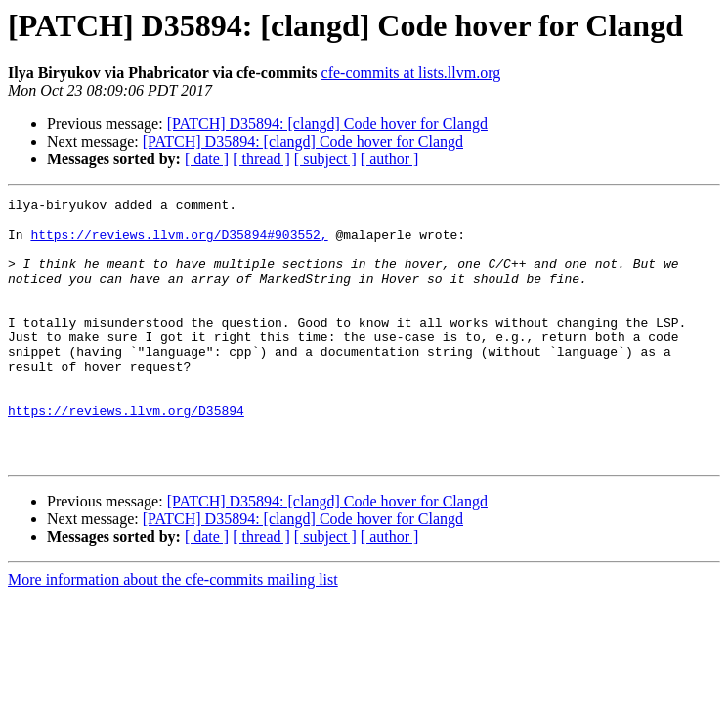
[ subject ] (325, 159)
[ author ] (390, 159)
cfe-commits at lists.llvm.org (411, 73)
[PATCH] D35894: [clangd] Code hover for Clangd (327, 124)
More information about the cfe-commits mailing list (173, 632)
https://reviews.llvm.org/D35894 (126, 454)
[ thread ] (261, 159)
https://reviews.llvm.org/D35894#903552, (179, 242)
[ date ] (207, 159)
